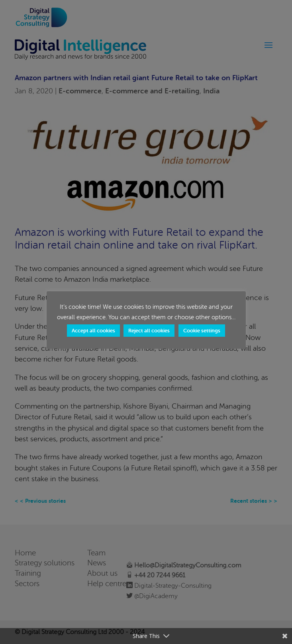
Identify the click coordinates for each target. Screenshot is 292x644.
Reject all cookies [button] (149, 331)
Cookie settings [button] (202, 331)
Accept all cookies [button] (93, 331)
